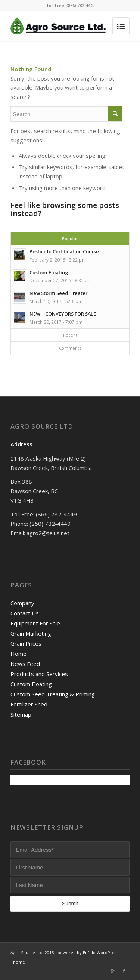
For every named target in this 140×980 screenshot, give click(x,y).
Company (22, 603)
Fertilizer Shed (29, 704)
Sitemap (21, 714)
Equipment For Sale (35, 623)
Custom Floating (31, 684)
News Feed (25, 664)
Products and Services (39, 674)
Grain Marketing (31, 633)
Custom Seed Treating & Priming (53, 694)
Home (18, 654)
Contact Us (25, 613)
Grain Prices (26, 643)
